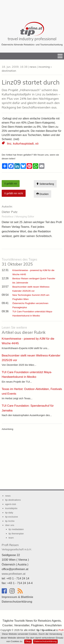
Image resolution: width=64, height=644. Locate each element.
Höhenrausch (30, 90)
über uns (10, 525)
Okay (28, 641)
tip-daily (9, 513)
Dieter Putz (10, 212)
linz (9, 144)
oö (37, 144)
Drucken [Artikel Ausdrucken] (42, 194)
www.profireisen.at (14, 574)
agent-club (10, 504)
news (33, 67)
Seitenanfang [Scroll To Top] (45, 184)
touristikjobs (11, 508)
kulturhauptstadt (23, 144)
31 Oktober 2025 (19, 262)
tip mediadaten (16, 529)
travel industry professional (32, 39)
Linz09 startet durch (31, 82)
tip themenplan (16, 534)
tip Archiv (10, 521)
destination (9, 71)
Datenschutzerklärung (45, 641)
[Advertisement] (32, 9)
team (11, 538)
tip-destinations (13, 500)
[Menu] (60, 56)
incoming (44, 67)
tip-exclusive (12, 517)
